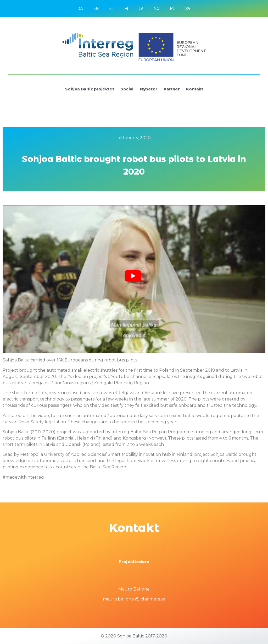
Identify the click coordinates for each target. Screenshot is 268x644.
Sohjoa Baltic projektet (89, 89)
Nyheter (149, 89)
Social (127, 89)
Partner (172, 89)
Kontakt (194, 89)
